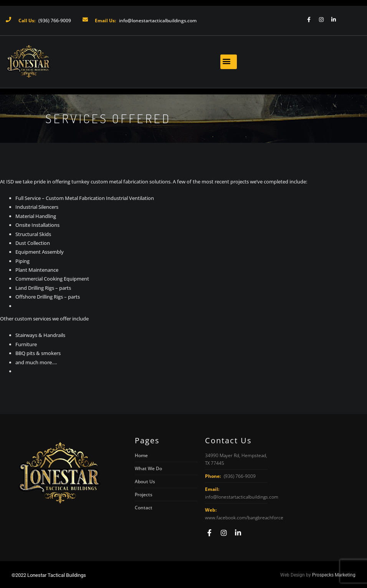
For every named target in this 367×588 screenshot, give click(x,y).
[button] (229, 62)
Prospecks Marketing (334, 575)
